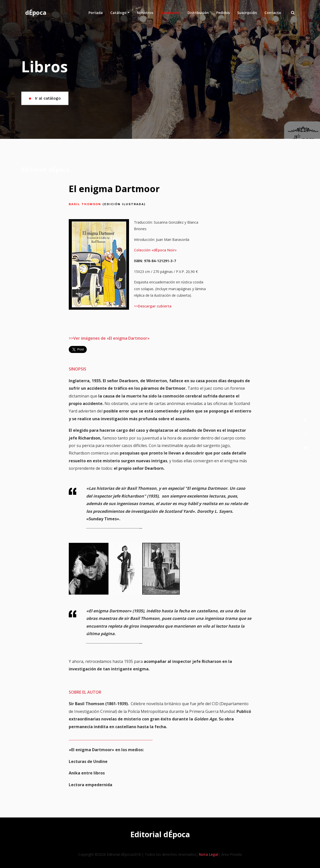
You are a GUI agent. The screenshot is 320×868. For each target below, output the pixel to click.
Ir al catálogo (45, 98)
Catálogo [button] (118, 13)
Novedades (170, 13)
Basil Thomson (107, 204)
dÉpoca (36, 12)
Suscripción (247, 13)
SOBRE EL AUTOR (85, 692)
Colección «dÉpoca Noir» (155, 250)
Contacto (273, 13)
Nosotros (147, 12)
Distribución (198, 13)
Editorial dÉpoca (45, 169)
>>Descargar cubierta (153, 306)
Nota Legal (209, 854)
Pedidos (223, 13)
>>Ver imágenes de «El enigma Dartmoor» (109, 338)
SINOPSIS (77, 369)
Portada (97, 12)
